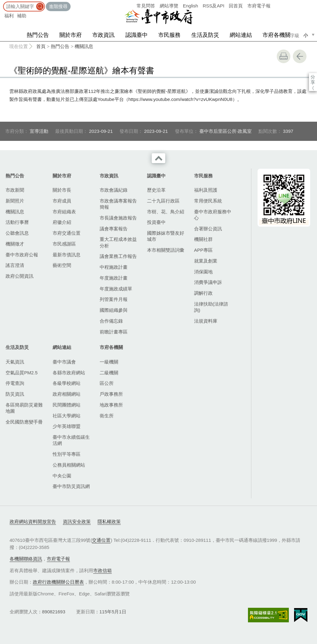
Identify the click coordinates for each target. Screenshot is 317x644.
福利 (9, 16)
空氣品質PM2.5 (22, 373)
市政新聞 (15, 190)
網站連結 (241, 35)
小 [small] (306, 35)
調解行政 (203, 293)
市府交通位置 (67, 233)
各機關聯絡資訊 (26, 559)
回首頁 (236, 6)
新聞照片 (15, 201)
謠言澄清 (15, 265)
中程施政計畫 (114, 267)
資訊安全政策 (77, 522)
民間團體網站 (67, 405)
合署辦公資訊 (208, 229)
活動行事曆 (17, 222)
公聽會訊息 (17, 233)
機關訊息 (84, 46)
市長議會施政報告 (118, 218)
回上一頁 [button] (300, 56)
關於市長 (62, 190)
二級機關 (109, 373)
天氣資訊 (15, 362)
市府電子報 (259, 6)
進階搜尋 (58, 6)
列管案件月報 (114, 299)
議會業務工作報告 (118, 256)
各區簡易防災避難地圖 (24, 408)
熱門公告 (38, 35)
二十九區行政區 (163, 201)
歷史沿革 (156, 190)
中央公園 (62, 476)
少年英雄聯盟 (67, 426)
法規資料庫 (206, 321)
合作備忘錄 (111, 321)
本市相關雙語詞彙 (166, 250)
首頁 (41, 46)
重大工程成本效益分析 (118, 242)
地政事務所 (111, 405)
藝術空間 (62, 265)
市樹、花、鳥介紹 (166, 212)
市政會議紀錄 (114, 190)
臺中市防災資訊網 (71, 486)
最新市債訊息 (67, 255)
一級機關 (109, 362)
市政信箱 (102, 570)
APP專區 (203, 250)
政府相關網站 (67, 394)
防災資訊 (15, 394)
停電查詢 (15, 383)
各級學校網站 (67, 383)
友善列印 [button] (284, 56)
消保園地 (203, 272)
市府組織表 (64, 212)
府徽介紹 (62, 222)
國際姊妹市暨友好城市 (166, 236)
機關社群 (203, 239)
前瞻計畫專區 (114, 332)
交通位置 (101, 540)
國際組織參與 (114, 310)
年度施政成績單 (116, 289)
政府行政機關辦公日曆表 (58, 582)
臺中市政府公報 (22, 255)
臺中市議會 (64, 362)
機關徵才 (15, 244)
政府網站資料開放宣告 (33, 522)
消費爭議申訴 (208, 282)
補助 (22, 16)
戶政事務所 (111, 394)
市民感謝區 (64, 244)
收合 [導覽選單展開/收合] (158, 158)
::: (2, 3)
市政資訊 (103, 35)
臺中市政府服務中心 (213, 215)
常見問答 (146, 6)
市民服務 (169, 35)
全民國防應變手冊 (24, 422)
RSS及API (214, 6)
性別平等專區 (67, 454)
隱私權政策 (109, 522)
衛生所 (107, 416)
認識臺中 (137, 35)
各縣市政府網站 (69, 373)
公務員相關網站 (69, 465)
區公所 (107, 383)
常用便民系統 (208, 201)
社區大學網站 (67, 416)
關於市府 (71, 35)
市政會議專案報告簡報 (118, 204)
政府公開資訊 (20, 276)
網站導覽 (169, 6)
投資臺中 (156, 222)
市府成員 (62, 201)
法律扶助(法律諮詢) (211, 307)
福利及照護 (206, 190)
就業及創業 (206, 261)
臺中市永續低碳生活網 (71, 440)
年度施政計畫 (114, 278)
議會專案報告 (114, 229)
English (191, 6)
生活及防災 (205, 35)
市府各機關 (276, 35)
